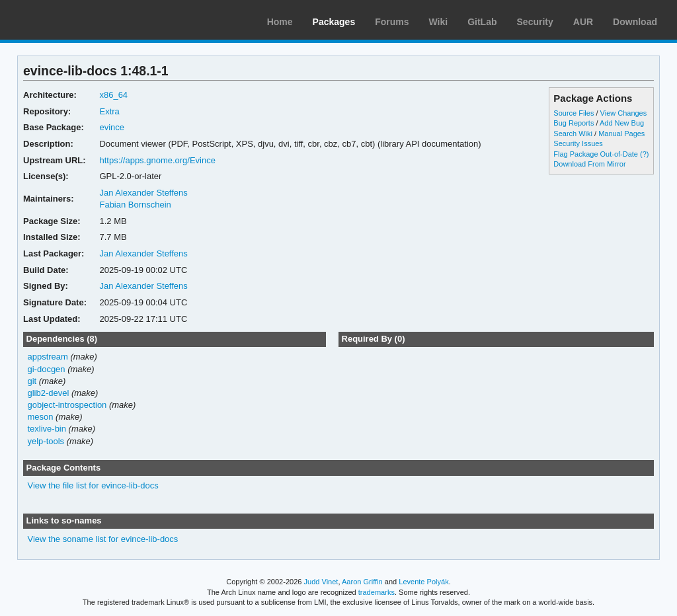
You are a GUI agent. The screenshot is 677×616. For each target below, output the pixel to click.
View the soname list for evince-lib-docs (103, 539)
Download (635, 22)
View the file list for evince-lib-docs (93, 485)
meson (41, 417)
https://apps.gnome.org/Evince (157, 160)
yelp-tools (46, 441)
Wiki (439, 22)
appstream (48, 357)
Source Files (574, 113)
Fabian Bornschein (135, 205)
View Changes (624, 113)
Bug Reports (574, 123)
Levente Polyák (423, 582)
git (32, 381)
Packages (334, 22)
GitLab (482, 22)
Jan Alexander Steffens (143, 193)
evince (112, 127)
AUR (583, 22)
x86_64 (113, 95)
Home (280, 22)
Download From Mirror (589, 164)
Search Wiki (573, 134)
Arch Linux (73, 20)
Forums (392, 22)
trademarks (377, 592)
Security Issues (578, 143)
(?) (644, 154)
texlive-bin (47, 429)
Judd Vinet (321, 582)
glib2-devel (49, 393)
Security (535, 22)
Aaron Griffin (362, 582)
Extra (109, 111)
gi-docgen (47, 369)
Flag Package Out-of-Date (596, 154)
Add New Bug (622, 123)
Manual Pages (621, 134)
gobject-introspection (67, 405)
